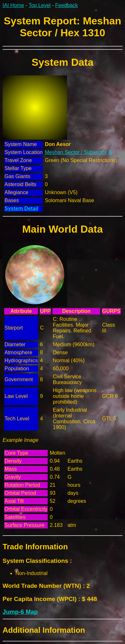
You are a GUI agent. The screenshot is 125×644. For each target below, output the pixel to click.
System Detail (21, 208)
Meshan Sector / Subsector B (78, 152)
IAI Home (13, 5)
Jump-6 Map (20, 612)
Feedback (66, 5)
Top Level (40, 5)
